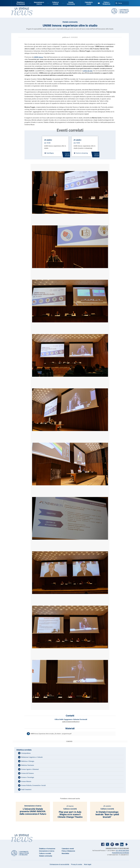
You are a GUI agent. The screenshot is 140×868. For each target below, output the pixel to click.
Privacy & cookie (77, 864)
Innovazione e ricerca (39, 3)
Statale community (71, 3)
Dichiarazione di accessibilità (59, 864)
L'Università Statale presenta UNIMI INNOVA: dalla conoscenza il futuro (33, 811)
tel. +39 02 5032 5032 (122, 851)
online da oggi (88, 71)
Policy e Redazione (106, 3)
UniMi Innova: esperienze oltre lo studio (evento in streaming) (84, 147)
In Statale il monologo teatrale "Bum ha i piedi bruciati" (107, 814)
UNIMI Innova (38, 57)
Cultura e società (55, 3)
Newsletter (65, 853)
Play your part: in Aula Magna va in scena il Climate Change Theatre (70, 814)
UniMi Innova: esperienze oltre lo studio (55, 147)
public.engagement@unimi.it (71, 722)
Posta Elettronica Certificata (120, 853)
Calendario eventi (89, 3)
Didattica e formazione (21, 3)
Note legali (88, 864)
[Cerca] (122, 3)
